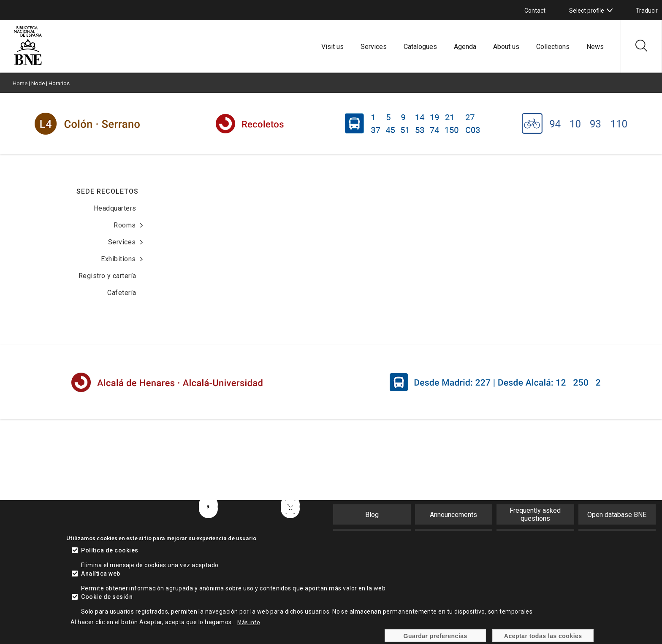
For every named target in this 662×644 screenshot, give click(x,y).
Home (20, 83)
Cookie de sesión (107, 597)
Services (374, 47)
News (595, 47)
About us (506, 47)
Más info (249, 622)
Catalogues (420, 47)
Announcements (453, 515)
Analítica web (100, 574)
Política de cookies (110, 550)
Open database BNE (617, 515)
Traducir (647, 11)
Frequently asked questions (535, 514)
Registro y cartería (107, 276)
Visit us (332, 47)
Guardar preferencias (435, 636)
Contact (535, 11)
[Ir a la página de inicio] (28, 64)
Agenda (465, 47)
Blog (372, 515)
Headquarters (115, 208)
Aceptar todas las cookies (543, 636)
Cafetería (122, 293)
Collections (553, 47)
